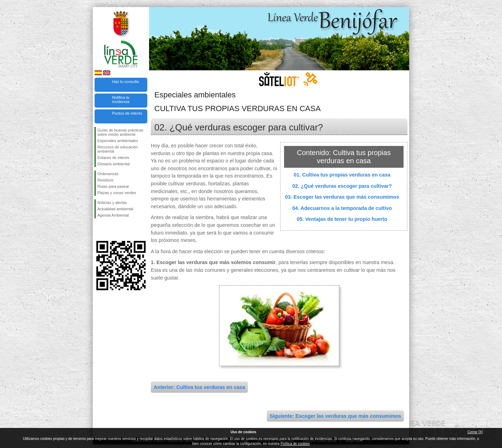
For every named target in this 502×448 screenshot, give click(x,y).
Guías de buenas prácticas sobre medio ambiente (120, 132)
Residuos (105, 180)
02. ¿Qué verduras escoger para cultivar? (342, 186)
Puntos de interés (127, 113)
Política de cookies (295, 444)
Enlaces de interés (113, 158)
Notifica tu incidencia (121, 100)
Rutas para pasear (113, 186)
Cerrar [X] (475, 432)
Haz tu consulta (125, 82)
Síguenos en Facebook (99, 230)
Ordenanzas (108, 174)
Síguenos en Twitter (110, 230)
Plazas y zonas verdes (117, 193)
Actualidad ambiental (115, 209)
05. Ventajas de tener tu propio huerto (342, 219)
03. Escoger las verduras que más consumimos (342, 197)
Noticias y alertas (112, 203)
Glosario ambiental (114, 164)
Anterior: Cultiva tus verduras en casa (199, 387)
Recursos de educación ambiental (118, 149)
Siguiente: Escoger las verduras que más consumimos (335, 416)
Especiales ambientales (118, 141)
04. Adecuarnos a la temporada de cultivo (342, 208)
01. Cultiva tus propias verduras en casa (342, 175)
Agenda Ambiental (113, 215)
